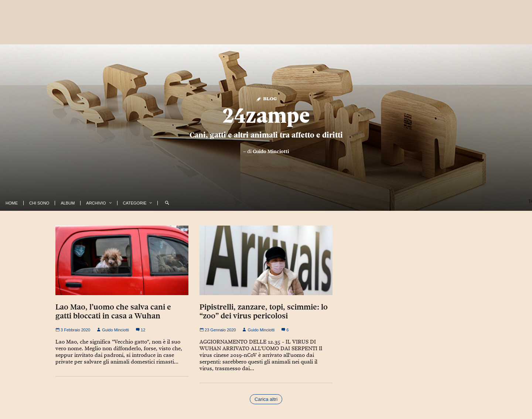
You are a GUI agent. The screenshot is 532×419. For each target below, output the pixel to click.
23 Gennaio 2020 (218, 330)
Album (68, 203)
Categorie (135, 203)
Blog (266, 98)
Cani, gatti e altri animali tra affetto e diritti (266, 135)
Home (12, 203)
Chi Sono (39, 203)
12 (140, 330)
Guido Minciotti (271, 151)
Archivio (96, 203)
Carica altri (266, 399)
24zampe (266, 115)
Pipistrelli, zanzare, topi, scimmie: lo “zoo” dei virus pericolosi (264, 311)
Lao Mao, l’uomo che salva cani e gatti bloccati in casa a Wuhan (113, 311)
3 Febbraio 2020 (73, 330)
